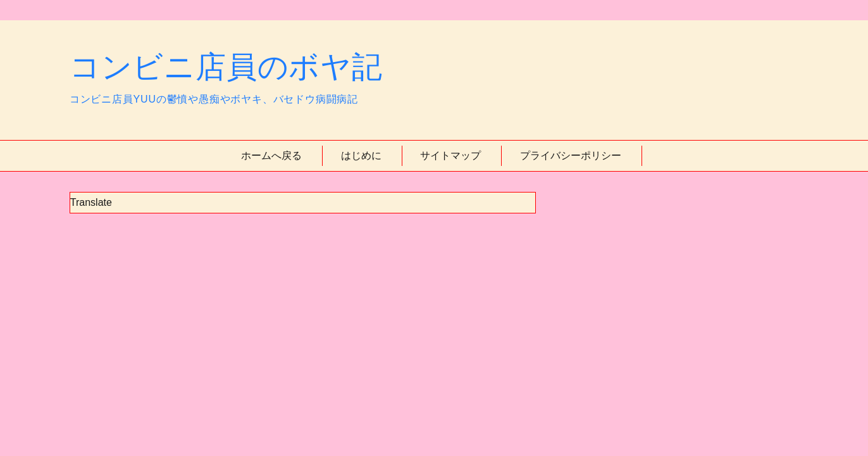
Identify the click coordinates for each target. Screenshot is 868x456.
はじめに (361, 155)
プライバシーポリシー (571, 155)
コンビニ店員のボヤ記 (226, 67)
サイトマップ (450, 155)
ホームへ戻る (271, 155)
